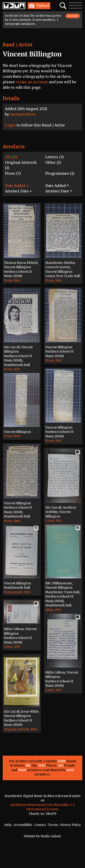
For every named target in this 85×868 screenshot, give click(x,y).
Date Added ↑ (57, 186)
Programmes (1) (60, 173)
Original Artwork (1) (21, 165)
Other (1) (53, 162)
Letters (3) (55, 157)
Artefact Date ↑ (59, 191)
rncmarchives (23, 114)
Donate (73, 16)
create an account (32, 82)
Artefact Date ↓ (18, 191)
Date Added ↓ (17, 186)
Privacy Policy (70, 825)
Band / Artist (18, 45)
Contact (40, 825)
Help (8, 825)
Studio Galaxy (51, 836)
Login (10, 125)
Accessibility (23, 825)
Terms (53, 825)
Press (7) (13, 173)
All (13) (11, 157)
